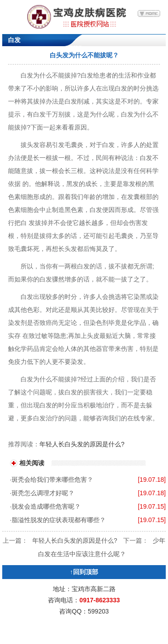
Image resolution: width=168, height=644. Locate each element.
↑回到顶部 (84, 572)
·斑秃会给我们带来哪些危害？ (52, 480)
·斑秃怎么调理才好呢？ (42, 493)
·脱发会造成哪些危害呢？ (45, 506)
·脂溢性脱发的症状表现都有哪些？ (58, 520)
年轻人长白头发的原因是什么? (82, 444)
